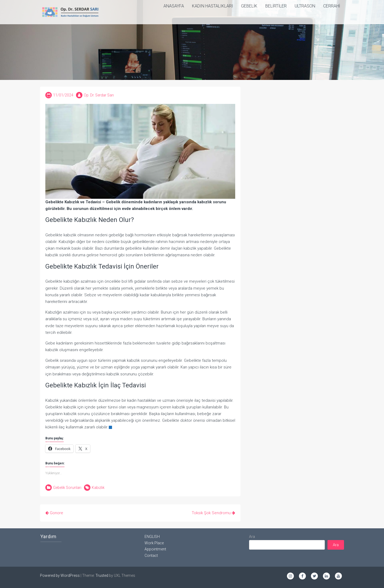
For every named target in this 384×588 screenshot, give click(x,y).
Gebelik (249, 6)
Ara (252, 537)
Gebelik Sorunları (67, 488)
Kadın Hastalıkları (213, 6)
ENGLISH (152, 537)
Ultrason (305, 6)
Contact (151, 555)
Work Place (154, 543)
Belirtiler (276, 6)
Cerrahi (332, 6)
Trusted (102, 575)
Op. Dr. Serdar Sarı (99, 95)
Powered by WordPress (60, 575)
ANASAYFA (174, 6)
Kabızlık (98, 488)
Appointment (155, 549)
